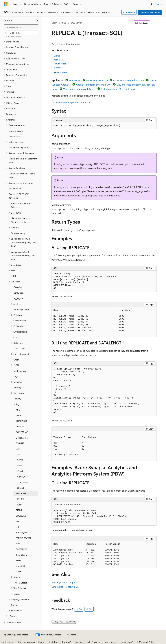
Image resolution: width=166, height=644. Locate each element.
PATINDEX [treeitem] (21, 477)
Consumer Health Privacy (87, 642)
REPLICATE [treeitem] (21, 493)
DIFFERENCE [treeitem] (22, 438)
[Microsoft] (6, 4)
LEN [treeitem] (18, 454)
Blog (40, 642)
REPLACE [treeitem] (20, 488)
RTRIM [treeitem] (19, 510)
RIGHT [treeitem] (19, 505)
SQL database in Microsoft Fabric (119, 89)
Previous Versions (27, 642)
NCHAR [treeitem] (19, 471)
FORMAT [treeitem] (20, 443)
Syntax (57, 56)
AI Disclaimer (9, 642)
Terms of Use (110, 642)
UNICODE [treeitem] (21, 566)
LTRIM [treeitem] (19, 466)
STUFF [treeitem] (19, 544)
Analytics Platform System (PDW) (94, 85)
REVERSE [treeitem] (20, 499)
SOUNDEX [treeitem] (21, 516)
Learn (55, 23)
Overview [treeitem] (18, 287)
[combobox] (21, 27)
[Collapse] (37, 20)
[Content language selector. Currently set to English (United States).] (16, 635)
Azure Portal (129, 12)
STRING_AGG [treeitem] (22, 532)
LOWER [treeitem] (19, 460)
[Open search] (152, 4)
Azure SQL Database (97, 80)
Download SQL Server (150, 12)
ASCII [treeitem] (18, 410)
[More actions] (154, 23)
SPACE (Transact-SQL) (63, 582)
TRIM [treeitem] (18, 560)
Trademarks (125, 642)
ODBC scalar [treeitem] (19, 293)
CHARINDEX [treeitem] (22, 421)
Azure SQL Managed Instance (129, 80)
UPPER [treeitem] (19, 572)
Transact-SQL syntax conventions (73, 102)
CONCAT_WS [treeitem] (22, 432)
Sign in (159, 4)
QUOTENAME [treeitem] (22, 482)
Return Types (60, 64)
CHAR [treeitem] (19, 415)
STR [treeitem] (18, 527)
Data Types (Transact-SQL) (65, 587)
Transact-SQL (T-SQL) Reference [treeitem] (21, 205)
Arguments (59, 60)
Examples (58, 68)
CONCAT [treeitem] (20, 427)
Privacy (66, 642)
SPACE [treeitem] (19, 521)
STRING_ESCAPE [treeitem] (24, 538)
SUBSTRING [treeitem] (21, 549)
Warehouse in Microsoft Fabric (79, 89)
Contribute (53, 642)
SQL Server (76, 23)
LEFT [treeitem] (18, 449)
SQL (64, 23)
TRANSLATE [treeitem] (21, 555)
